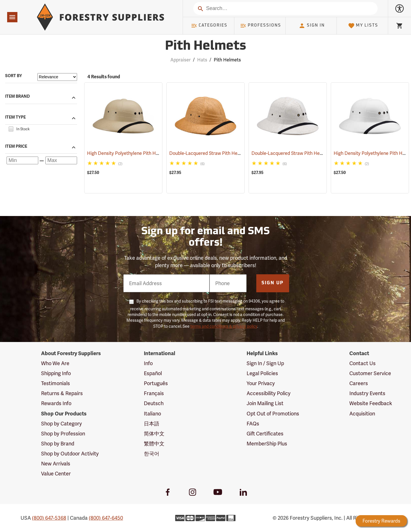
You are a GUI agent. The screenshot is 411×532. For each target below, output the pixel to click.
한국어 (152, 454)
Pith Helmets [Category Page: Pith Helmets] (205, 46)
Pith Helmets (227, 60)
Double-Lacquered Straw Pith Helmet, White (305, 153)
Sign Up (273, 283)
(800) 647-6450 (106, 518)
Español (153, 373)
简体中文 (154, 434)
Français (154, 393)
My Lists (363, 26)
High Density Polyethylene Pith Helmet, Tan (140, 153)
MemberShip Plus (267, 444)
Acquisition (362, 414)
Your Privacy (261, 383)
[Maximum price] (61, 160)
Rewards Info (56, 403)
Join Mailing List (265, 403)
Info (148, 363)
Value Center (56, 474)
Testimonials (56, 383)
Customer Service (370, 373)
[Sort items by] (57, 77)
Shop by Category (62, 424)
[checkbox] (11, 128)
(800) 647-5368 (49, 518)
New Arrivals (56, 464)
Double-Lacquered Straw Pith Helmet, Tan (221, 153)
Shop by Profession (63, 434)
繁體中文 (154, 444)
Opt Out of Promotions (273, 414)
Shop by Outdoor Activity (70, 454)
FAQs (253, 424)
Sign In (312, 26)
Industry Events (367, 393)
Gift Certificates (265, 434)
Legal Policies (262, 373)
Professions (261, 26)
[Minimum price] (22, 160)
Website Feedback (371, 403)
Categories (209, 26)
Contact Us (362, 363)
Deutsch (154, 403)
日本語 (152, 424)
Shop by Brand (58, 444)
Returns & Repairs (62, 393)
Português (156, 383)
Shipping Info (56, 373)
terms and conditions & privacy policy (224, 326)
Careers (359, 383)
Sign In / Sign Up (265, 363)
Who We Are (55, 363)
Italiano (152, 414)
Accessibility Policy (269, 393)
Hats (202, 60)
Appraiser (181, 60)
